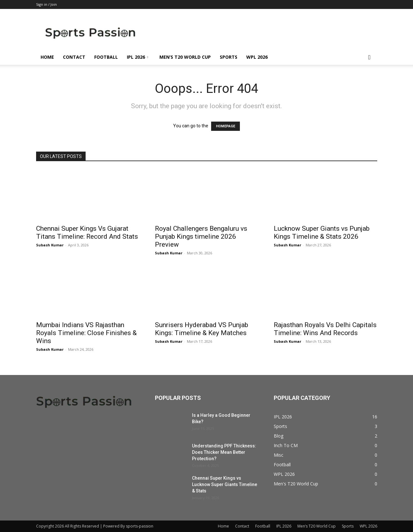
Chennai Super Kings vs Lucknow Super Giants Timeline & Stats (225, 484)
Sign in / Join (46, 4)
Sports (229, 57)
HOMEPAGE (226, 126)
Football (106, 57)
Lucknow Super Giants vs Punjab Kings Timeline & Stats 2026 (322, 232)
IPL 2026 (138, 57)
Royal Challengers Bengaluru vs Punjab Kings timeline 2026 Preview (201, 236)
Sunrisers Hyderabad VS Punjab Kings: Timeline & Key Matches (202, 329)
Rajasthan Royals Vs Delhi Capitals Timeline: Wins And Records (325, 329)
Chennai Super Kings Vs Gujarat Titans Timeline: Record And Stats (87, 232)
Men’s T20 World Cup (185, 57)
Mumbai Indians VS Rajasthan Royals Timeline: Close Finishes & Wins (86, 333)
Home (47, 57)
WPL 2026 (257, 57)
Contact (74, 57)
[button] (370, 58)
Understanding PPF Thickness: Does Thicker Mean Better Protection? (224, 452)
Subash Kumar (50, 245)
